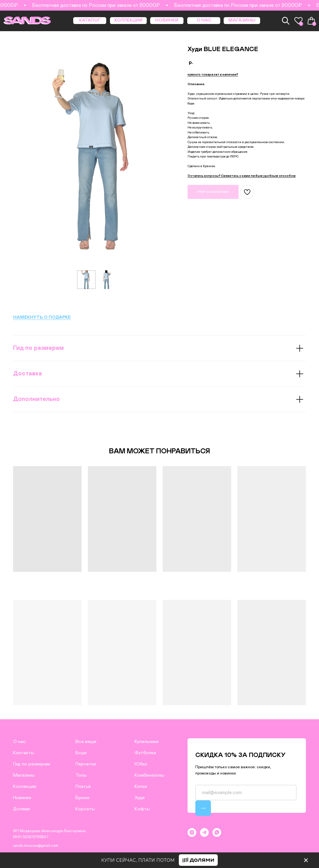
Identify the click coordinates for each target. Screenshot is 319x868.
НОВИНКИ (167, 20)
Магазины (24, 775)
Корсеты (85, 809)
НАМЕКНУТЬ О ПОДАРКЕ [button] (42, 317)
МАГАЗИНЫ (242, 20)
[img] (306, 860)
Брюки (82, 798)
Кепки (141, 786)
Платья (83, 786)
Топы (81, 775)
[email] (246, 793)
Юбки (141, 764)
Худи (140, 798)
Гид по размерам (31, 764)
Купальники (147, 742)
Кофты (142, 809)
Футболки (145, 753)
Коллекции (25, 786)
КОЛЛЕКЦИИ (128, 20)
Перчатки (86, 764)
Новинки (22, 798)
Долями (21, 809)
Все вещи (86, 742)
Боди (81, 753)
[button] (213, 75)
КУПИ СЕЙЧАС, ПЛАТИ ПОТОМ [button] (138, 860)
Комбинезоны (149, 775)
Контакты (24, 753)
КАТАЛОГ (90, 20)
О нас (19, 742)
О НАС (204, 20)
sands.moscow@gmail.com (36, 846)
